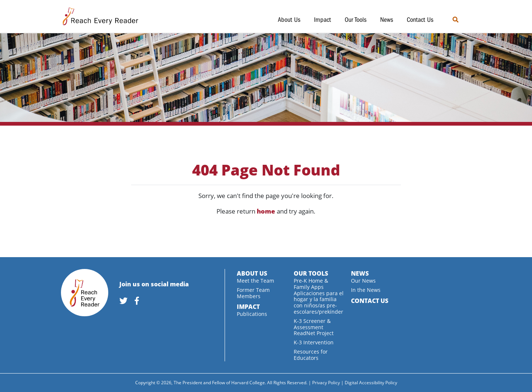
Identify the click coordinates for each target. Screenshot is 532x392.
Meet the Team (255, 281)
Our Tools (356, 20)
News (387, 20)
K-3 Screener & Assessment (312, 324)
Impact (323, 20)
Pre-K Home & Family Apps (311, 284)
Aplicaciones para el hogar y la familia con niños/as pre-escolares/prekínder (319, 302)
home (266, 211)
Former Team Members (253, 293)
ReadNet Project (314, 333)
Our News (363, 281)
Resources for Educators (311, 355)
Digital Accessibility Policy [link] (371, 383)
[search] (466, 20)
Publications (252, 314)
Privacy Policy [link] (326, 383)
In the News (366, 290)
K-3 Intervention (314, 342)
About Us (289, 20)
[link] (126, 301)
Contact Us (420, 20)
